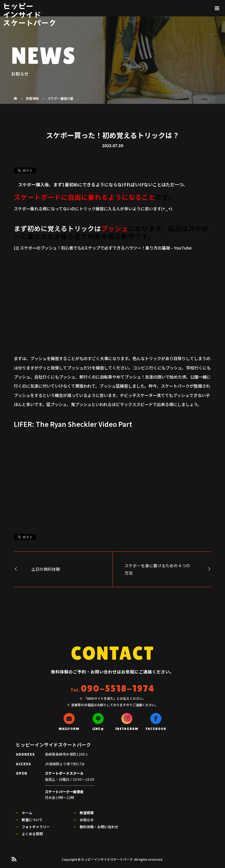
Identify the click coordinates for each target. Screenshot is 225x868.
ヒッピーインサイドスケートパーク (30, 14)
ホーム (27, 813)
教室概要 (87, 813)
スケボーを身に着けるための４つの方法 (157, 569)
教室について (32, 820)
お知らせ (87, 820)
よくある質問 (32, 834)
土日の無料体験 (46, 569)
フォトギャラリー (36, 827)
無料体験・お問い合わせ (99, 827)
